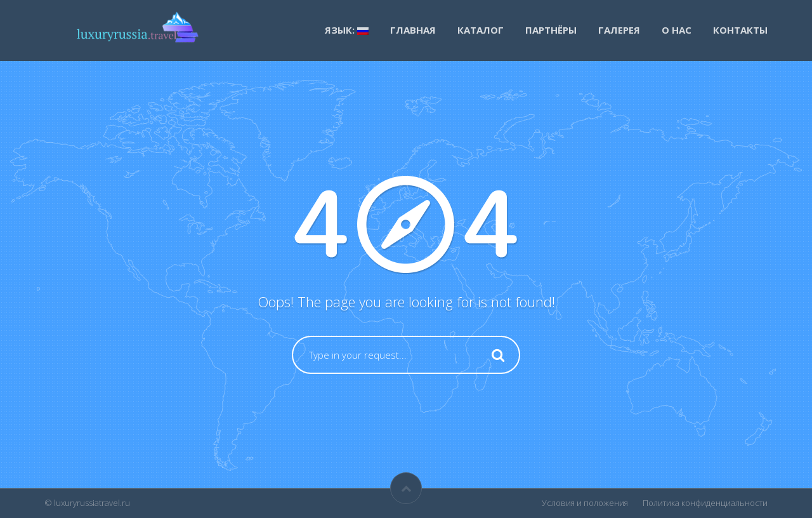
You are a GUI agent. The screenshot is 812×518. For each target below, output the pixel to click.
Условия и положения (585, 503)
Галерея (619, 30)
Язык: (347, 30)
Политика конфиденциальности (705, 503)
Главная (413, 30)
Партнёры (551, 30)
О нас (677, 30)
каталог (481, 30)
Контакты (740, 30)
